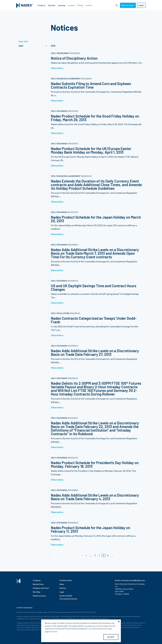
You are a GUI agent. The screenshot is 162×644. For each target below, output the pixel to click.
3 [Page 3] (95, 555)
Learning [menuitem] (61, 5)
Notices (63, 588)
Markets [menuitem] (52, 5)
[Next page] (112, 555)
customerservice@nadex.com (133, 580)
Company (37, 580)
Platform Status (40, 596)
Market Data (38, 584)
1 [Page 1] (86, 555)
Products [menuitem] (41, 5)
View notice (57, 68)
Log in (141, 5)
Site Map (36, 592)
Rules (62, 584)
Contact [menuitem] (89, 5)
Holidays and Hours (41, 588)
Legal (62, 592)
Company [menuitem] (71, 5)
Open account (127, 5)
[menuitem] (25, 5)
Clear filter (23, 41)
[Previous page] (82, 555)
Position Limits (66, 580)
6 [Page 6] (108, 555)
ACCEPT (111, 637)
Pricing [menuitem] (80, 5)
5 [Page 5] (104, 555)
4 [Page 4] (99, 555)
